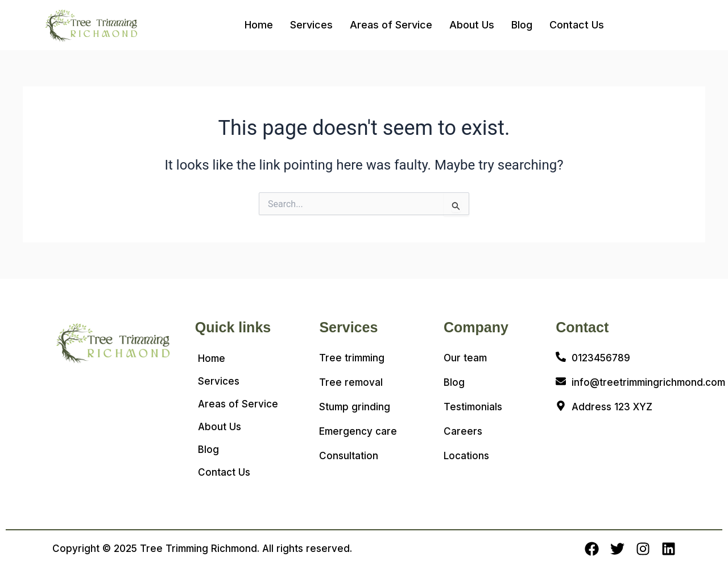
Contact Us (577, 25)
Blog (522, 25)
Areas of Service (391, 25)
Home (259, 25)
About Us (472, 25)
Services (311, 25)
